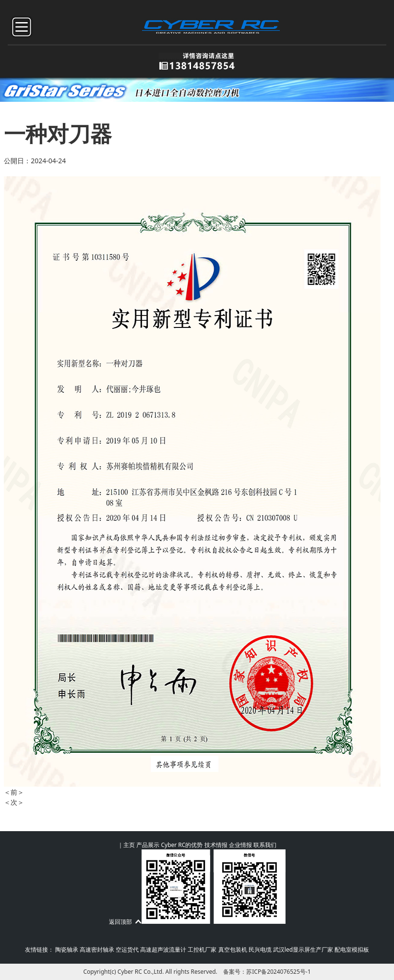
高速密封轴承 (97, 950)
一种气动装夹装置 (58, 792)
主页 (129, 845)
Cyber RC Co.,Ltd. (141, 972)
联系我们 (265, 845)
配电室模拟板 (352, 950)
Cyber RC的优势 (182, 845)
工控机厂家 (202, 950)
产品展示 (148, 845)
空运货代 (127, 950)
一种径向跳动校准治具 (64, 802)
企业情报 (240, 845)
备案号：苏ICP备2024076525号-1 (267, 972)
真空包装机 (233, 950)
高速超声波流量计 (163, 950)
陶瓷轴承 (67, 950)
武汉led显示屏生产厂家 (303, 950)
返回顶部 (120, 922)
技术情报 (216, 845)
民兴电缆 (260, 950)
